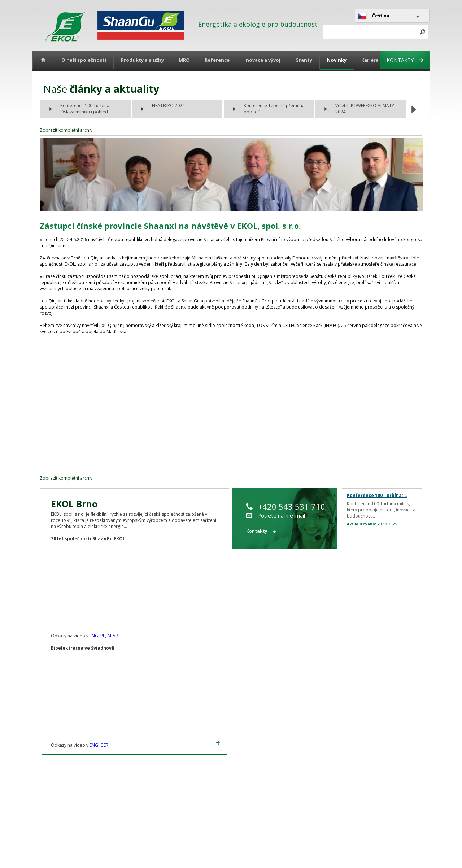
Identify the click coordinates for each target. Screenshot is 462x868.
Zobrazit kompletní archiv (66, 130)
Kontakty (405, 60)
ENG (94, 636)
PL (103, 636)
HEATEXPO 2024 (168, 106)
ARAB (113, 636)
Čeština (374, 16)
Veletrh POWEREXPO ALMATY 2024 (365, 109)
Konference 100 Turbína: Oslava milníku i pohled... (86, 109)
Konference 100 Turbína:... (377, 495)
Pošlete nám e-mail (276, 515)
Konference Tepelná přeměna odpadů (274, 109)
